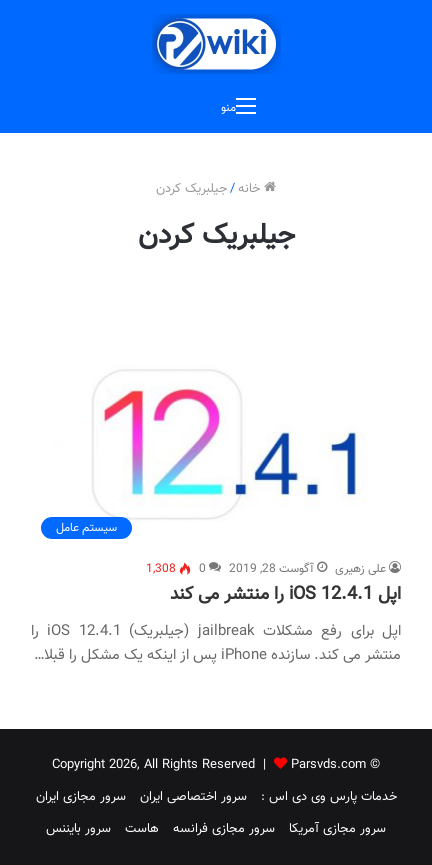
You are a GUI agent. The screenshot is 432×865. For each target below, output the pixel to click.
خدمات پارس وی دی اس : (329, 797)
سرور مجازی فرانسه (224, 829)
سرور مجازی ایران (81, 797)
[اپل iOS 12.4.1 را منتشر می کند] (216, 445)
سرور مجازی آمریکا (337, 829)
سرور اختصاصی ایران (193, 797)
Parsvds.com (328, 765)
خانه (257, 189)
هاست (142, 829)
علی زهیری (360, 569)
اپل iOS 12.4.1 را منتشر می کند (285, 595)
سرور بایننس (78, 829)
